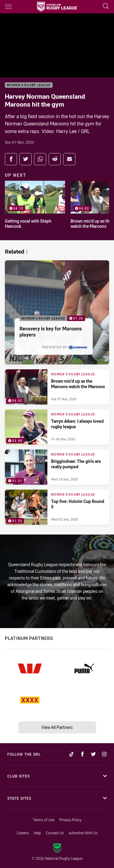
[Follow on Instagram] (104, 754)
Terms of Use (44, 820)
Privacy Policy (70, 820)
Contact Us (55, 833)
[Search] (106, 7)
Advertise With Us (83, 833)
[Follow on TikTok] (71, 754)
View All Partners (57, 727)
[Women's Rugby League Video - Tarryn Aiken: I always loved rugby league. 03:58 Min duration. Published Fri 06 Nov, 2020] (57, 427)
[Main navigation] (8, 7)
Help (37, 833)
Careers (23, 833)
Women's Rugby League (29, 85)
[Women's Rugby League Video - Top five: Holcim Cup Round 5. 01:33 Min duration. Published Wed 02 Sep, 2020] (57, 507)
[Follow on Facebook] (82, 754)
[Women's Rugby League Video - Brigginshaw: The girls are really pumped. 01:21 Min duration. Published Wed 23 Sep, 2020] (57, 467)
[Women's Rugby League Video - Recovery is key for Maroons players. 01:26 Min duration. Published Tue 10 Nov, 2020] (57, 312)
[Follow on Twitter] (93, 754)
